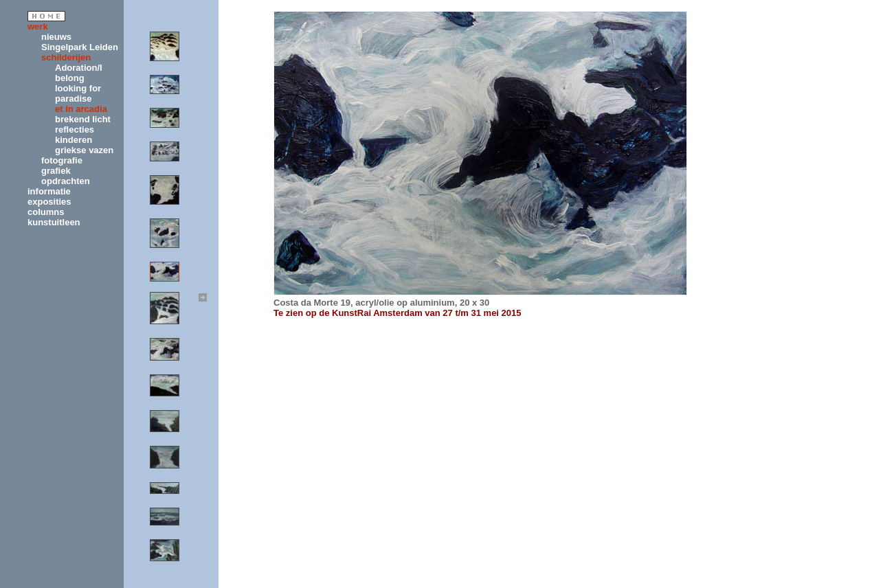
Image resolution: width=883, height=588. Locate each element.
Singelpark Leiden (80, 47)
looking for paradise (78, 93)
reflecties (75, 129)
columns (46, 212)
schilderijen (66, 57)
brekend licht (83, 119)
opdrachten (66, 181)
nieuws (56, 37)
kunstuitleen (54, 222)
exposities (49, 202)
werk (38, 26)
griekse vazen (84, 150)
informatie (49, 191)
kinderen (74, 140)
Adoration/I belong (79, 73)
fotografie (62, 160)
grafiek (56, 171)
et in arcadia (81, 109)
